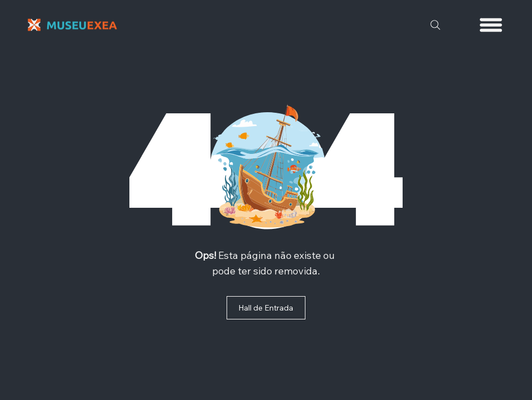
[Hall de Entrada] (266, 308)
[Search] (435, 25)
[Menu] (491, 25)
